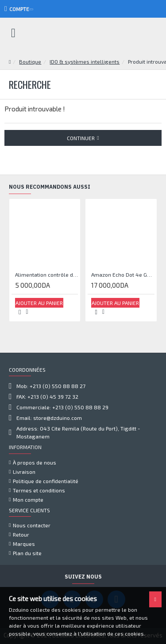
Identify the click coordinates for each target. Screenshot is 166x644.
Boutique (30, 61)
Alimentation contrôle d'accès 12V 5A (46, 274)
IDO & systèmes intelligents (85, 61)
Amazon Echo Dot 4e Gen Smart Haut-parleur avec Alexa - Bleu (123, 274)
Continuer (81, 138)
